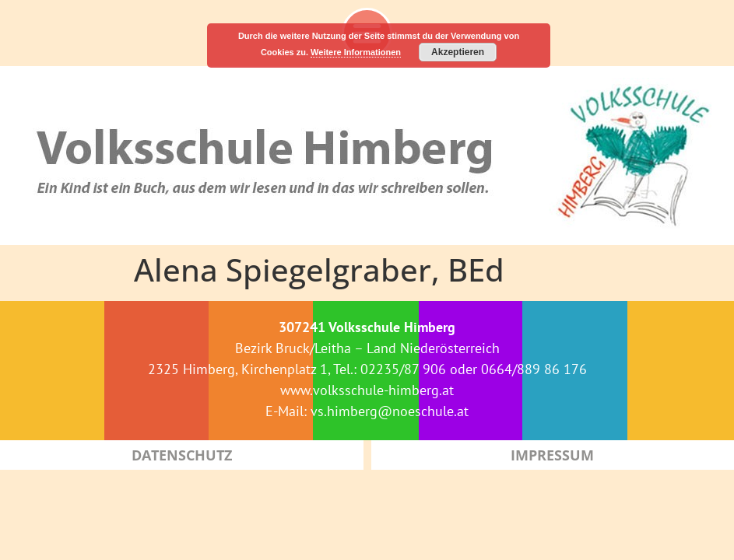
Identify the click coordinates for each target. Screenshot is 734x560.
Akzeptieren (458, 52)
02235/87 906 (403, 369)
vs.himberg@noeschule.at (390, 411)
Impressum (552, 455)
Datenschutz (182, 455)
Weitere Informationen (356, 52)
